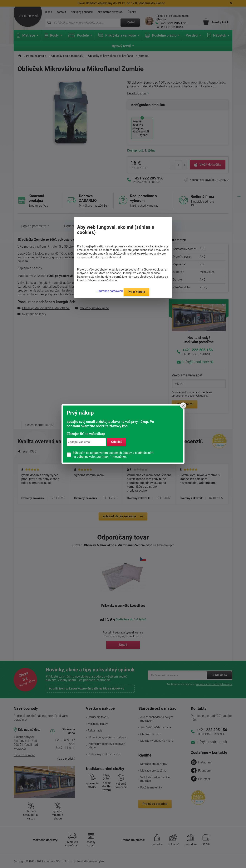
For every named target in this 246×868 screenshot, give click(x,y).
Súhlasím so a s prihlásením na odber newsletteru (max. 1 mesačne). (113, 455)
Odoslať (116, 442)
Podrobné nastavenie (110, 291)
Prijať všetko (136, 292)
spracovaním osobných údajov (111, 453)
